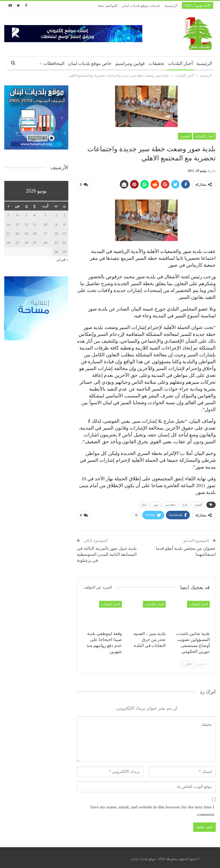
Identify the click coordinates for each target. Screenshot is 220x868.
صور (156, 504)
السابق (202, 662)
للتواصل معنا (108, 6)
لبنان (144, 504)
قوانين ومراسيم (130, 63)
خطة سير (170, 504)
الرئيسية (171, 6)
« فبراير (62, 259)
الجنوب (185, 136)
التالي (187, 662)
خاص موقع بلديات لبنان (90, 63)
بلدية (185, 504)
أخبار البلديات (180, 63)
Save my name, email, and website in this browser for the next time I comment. (152, 808)
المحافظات (54, 63)
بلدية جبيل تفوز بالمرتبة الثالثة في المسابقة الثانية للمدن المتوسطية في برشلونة (107, 552)
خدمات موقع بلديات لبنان (141, 6)
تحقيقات (156, 63)
